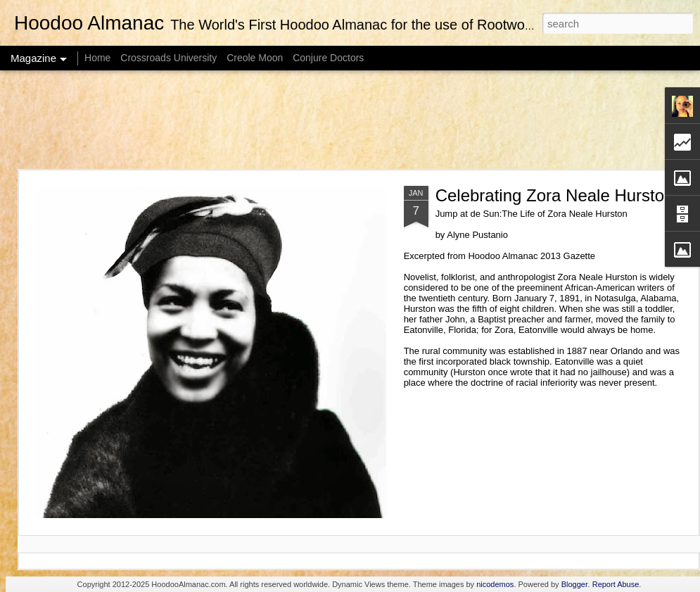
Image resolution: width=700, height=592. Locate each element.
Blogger (575, 584)
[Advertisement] (350, 120)
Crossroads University (168, 58)
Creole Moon (255, 58)
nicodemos (495, 584)
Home (97, 58)
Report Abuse (616, 584)
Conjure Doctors (328, 58)
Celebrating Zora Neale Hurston (555, 195)
